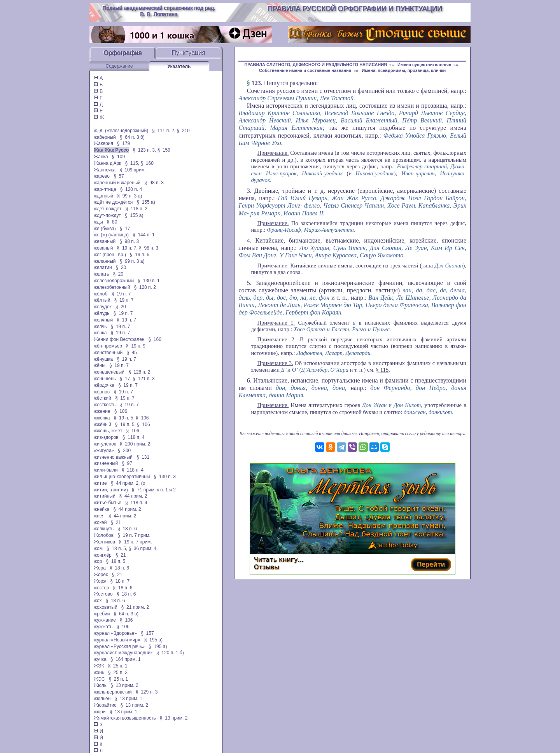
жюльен (102, 699)
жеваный (103, 248)
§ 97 (127, 463)
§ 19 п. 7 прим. (134, 535)
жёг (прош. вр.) (110, 255)
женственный (108, 353)
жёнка (100, 333)
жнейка (101, 509)
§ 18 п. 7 (120, 581)
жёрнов (102, 392)
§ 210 (183, 131)
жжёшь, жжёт (108, 431)
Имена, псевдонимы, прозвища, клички (404, 70)
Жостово (103, 594)
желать (101, 274)
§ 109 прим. (133, 170)
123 (256, 83)
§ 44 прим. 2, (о (128, 483)
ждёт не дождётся (113, 202)
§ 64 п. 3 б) (132, 137)
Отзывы (267, 567)
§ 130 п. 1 (149, 281)
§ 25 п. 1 (118, 666)
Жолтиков (104, 542)
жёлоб (101, 294)
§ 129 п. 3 (147, 692)
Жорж (100, 581)
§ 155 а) (146, 202)
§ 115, (132, 163)
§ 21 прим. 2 (135, 607)
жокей (100, 522)
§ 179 (123, 143)
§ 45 (132, 353)
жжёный (102, 425)
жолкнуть (104, 529)
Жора (100, 568)
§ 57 (119, 176)
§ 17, (126, 379)
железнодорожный (114, 281)
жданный (103, 196)
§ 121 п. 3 (144, 379)
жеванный (105, 241)
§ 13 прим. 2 (124, 685)
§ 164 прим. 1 (126, 659)
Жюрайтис (105, 705)
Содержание (119, 66)
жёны (100, 365)
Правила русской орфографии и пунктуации (355, 9)
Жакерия (103, 143)
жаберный (105, 137)
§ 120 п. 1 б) (170, 653)
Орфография (122, 53)
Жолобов (104, 535)
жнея (99, 516)
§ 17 (125, 229)
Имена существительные (424, 65)
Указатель (179, 66)
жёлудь (102, 313)
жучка (100, 659)
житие (100, 483)
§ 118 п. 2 (136, 209)
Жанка (101, 157)
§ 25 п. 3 (118, 673)
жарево (102, 176)
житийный (105, 496)
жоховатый (106, 607)
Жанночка (105, 170)
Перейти (431, 564)
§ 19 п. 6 (140, 255)
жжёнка (102, 418)
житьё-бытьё (108, 503)
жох (98, 601)
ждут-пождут (107, 215)
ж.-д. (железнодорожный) (121, 131)
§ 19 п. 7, (127, 248)
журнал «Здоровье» (115, 633)
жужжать (103, 627)
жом (98, 549)
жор (98, 561)
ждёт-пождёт (108, 209)
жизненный (106, 463)
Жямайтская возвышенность (125, 718)
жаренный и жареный (117, 183)
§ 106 (121, 411)
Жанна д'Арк (107, 163)
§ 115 (382, 370)
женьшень (105, 379)
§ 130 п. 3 (165, 477)
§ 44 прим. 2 (133, 496)
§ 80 (112, 222)
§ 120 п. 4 (131, 189)
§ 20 (121, 267)
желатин (103, 267)
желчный (103, 320)
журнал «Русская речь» (119, 646)
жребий (102, 614)
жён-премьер (108, 346)
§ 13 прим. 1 (128, 699)
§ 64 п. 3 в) (126, 614)
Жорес (101, 575)
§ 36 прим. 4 (143, 549)
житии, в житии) (111, 490)
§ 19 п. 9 (136, 346)
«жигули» (104, 451)
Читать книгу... (279, 560)
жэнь (99, 673)
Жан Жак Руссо (111, 150)
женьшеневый (109, 372)
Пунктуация (188, 53)
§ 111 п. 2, (164, 131)
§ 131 (143, 457)
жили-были (106, 470)
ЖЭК (99, 666)
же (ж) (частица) (111, 235)
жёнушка (103, 359)
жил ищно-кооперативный (122, 477)
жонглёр (103, 555)
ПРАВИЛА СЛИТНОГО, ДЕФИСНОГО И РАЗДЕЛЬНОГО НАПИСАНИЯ (316, 65)
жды (98, 222)
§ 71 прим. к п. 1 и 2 (154, 490)
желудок (103, 307)
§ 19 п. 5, (124, 418)
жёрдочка (104, 385)
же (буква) (105, 229)
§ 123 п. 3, (144, 150)
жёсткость (105, 405)
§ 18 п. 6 (127, 529)
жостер (101, 588)
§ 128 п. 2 (145, 287)
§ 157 (147, 633)
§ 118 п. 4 (134, 437)
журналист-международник (123, 653)
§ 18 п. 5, (117, 549)
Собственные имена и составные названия (305, 70)
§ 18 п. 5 (115, 561)
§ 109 (118, 157)
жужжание (105, 620)
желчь (100, 327)
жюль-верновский (113, 692)
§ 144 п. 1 (144, 235)
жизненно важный (113, 457)
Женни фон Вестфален (119, 339)
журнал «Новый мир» (117, 640)
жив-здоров (106, 437)
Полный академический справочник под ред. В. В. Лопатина (159, 11)
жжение (102, 411)
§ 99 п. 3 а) (129, 196)
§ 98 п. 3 (154, 183)
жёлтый (102, 300)
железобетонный (112, 287)
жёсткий (102, 398)
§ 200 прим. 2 (135, 444)
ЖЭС (99, 679)
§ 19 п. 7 (121, 294)
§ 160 (147, 163)
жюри (100, 712)
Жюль (100, 685)
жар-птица (105, 189)
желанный (105, 261)
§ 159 (164, 150)
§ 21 (116, 522)
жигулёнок (105, 444)
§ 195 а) (153, 640)
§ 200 (124, 451)
